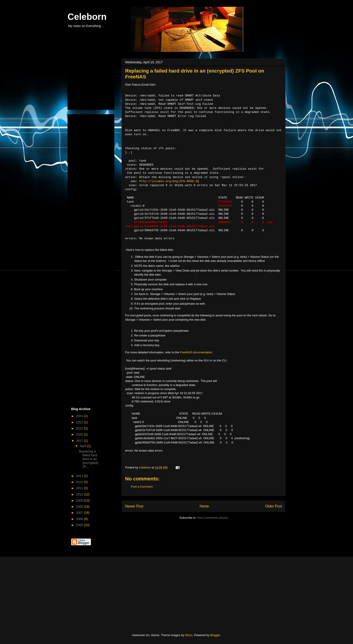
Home (204, 506)
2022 (80, 422)
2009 (80, 500)
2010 (80, 494)
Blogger (215, 635)
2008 (80, 507)
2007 (80, 513)
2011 (80, 488)
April (83, 446)
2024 (80, 416)
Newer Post (134, 506)
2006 (80, 519)
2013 (80, 476)
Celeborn (87, 17)
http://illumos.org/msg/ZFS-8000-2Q (169, 181)
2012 (80, 482)
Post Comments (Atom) (212, 518)
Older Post (274, 506)
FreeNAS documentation (196, 352)
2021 (80, 428)
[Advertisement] (94, 83)
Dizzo (189, 635)
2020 (80, 434)
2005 (80, 525)
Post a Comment (142, 487)
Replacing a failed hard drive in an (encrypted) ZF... (89, 459)
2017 (80, 441)
